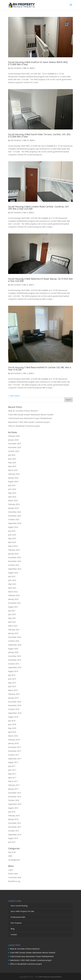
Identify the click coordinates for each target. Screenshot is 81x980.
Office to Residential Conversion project (24, 426)
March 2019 (13, 690)
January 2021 (13, 633)
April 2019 (12, 686)
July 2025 (12, 455)
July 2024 (12, 485)
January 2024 (13, 508)
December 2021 (15, 603)
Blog (12, 929)
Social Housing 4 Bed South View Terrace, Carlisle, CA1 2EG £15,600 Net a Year (39, 135)
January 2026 (13, 440)
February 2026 (14, 436)
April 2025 (12, 466)
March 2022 (13, 592)
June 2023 (12, 535)
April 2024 (12, 497)
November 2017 (15, 751)
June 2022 (12, 580)
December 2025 (15, 444)
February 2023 (14, 550)
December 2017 (15, 747)
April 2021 (12, 622)
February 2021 (14, 630)
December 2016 (15, 793)
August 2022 (13, 573)
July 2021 (12, 611)
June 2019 (12, 679)
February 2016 (14, 816)
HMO (10, 856)
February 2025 (14, 474)
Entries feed (13, 874)
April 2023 (12, 542)
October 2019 (14, 664)
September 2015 (15, 835)
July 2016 (12, 812)
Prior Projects (16, 923)
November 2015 (15, 827)
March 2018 (13, 736)
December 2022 (15, 557)
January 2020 (13, 652)
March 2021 (13, 626)
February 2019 (14, 694)
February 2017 (14, 785)
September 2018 (15, 713)
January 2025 (13, 478)
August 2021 (13, 607)
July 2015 (12, 842)
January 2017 (13, 789)
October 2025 (14, 451)
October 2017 (14, 755)
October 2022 (14, 565)
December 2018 (15, 702)
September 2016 (15, 804)
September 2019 (15, 667)
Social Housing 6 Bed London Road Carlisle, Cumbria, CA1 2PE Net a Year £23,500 (38, 208)
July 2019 (12, 675)
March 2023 (13, 546)
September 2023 (15, 523)
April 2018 (12, 732)
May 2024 (12, 493)
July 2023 (12, 531)
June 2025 (12, 459)
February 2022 (14, 595)
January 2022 (13, 599)
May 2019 (12, 683)
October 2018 (14, 709)
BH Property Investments (51, 977)
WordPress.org (14, 881)
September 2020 (15, 645)
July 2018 (12, 721)
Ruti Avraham (16, 68)
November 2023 (15, 516)
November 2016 (15, 797)
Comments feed (15, 877)
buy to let (12, 852)
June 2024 (12, 489)
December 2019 (15, 656)
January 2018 (13, 743)
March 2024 (13, 500)
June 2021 (12, 614)
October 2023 (14, 519)
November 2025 (15, 447)
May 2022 (12, 584)
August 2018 (13, 717)
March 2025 (13, 470)
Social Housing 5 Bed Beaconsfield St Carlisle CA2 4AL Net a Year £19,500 (40, 368)
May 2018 (12, 728)
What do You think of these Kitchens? (23, 411)
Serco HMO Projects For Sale (22, 911)
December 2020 (15, 637)
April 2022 (12, 588)
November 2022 (15, 561)
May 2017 (12, 774)
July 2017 (12, 766)
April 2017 (12, 778)
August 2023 (13, 527)
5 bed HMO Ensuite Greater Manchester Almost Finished (31, 415)
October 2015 (14, 831)
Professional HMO (18, 917)
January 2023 (13, 554)
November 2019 (15, 660)
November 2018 (15, 705)
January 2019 (13, 698)
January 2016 (13, 819)
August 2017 (13, 762)
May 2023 (12, 538)
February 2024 (14, 504)
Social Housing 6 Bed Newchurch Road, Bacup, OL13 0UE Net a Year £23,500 (40, 280)
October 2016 (14, 800)
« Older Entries (14, 396)
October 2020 (14, 641)
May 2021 (12, 618)
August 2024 (13, 481)
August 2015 (13, 838)
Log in (11, 870)
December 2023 (15, 512)
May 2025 (12, 463)
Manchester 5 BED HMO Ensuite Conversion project (29, 422)
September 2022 (15, 569)
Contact (14, 934)
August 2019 (13, 671)
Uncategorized (14, 860)
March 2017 (13, 781)
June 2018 (12, 724)
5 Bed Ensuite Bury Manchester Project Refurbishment (30, 418)
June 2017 (12, 770)
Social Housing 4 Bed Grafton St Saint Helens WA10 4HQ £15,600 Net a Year (38, 63)
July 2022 (12, 576)
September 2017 (15, 759)
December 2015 (15, 823)
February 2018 (14, 740)
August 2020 (13, 649)
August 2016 (13, 808)
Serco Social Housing (19, 906)
